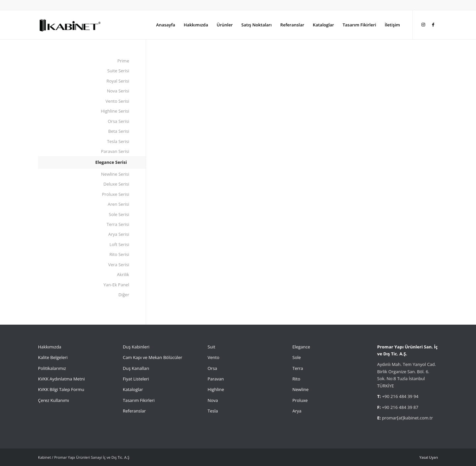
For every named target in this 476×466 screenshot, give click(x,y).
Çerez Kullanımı (54, 400)
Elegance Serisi (111, 162)
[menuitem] (165, 25)
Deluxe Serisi (116, 184)
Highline (216, 389)
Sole (297, 357)
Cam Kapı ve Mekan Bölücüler (153, 357)
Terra (298, 368)
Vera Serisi (119, 265)
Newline (301, 389)
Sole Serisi (119, 214)
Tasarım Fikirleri (139, 400)
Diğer (124, 295)
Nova (213, 400)
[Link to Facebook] (433, 24)
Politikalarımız (53, 368)
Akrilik (123, 274)
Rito (297, 379)
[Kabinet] (70, 25)
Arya (297, 411)
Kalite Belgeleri (53, 357)
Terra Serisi (118, 224)
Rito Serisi (119, 254)
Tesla (213, 411)
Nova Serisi (118, 91)
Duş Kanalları (136, 368)
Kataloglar (133, 389)
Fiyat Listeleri (136, 379)
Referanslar (135, 411)
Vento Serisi (117, 101)
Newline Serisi (115, 174)
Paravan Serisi (115, 151)
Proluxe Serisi (116, 194)
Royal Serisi (118, 81)
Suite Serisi (118, 71)
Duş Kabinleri (136, 347)
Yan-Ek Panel (116, 285)
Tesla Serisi (118, 141)
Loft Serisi (119, 244)
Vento (213, 357)
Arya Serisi (119, 234)
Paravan (216, 379)
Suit (211, 347)
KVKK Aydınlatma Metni (61, 379)
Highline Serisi (115, 111)
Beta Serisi (119, 131)
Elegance (301, 347)
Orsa (212, 368)
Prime (123, 61)
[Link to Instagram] (423, 24)
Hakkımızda (50, 347)
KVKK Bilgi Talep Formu (61, 389)
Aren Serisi (119, 204)
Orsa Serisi (119, 121)
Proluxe (300, 400)
